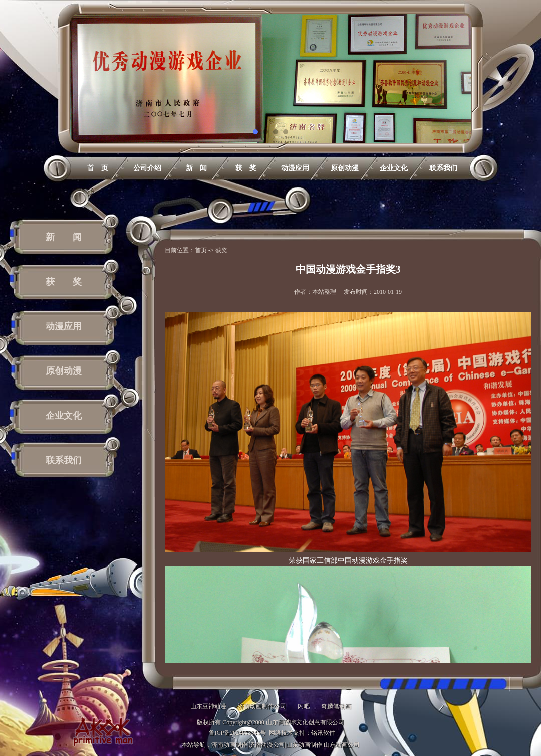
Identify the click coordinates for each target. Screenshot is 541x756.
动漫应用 (295, 168)
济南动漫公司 (267, 745)
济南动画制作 (229, 745)
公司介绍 (147, 168)
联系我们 (443, 168)
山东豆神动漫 (208, 706)
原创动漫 (345, 168)
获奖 (221, 250)
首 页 (98, 168)
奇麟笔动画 (336, 706)
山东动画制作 (304, 745)
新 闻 (196, 168)
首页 (201, 250)
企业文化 (394, 168)
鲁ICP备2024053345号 (238, 733)
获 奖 (246, 168)
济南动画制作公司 (262, 706)
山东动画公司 (342, 745)
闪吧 (304, 706)
